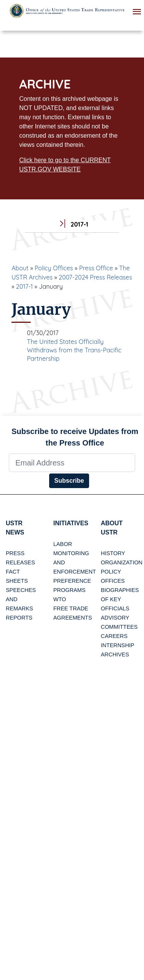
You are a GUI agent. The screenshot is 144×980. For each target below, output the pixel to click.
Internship (118, 645)
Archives (115, 654)
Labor (63, 544)
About (20, 268)
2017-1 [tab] (72, 224)
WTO (60, 599)
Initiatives (71, 523)
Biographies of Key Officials (120, 599)
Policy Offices (54, 268)
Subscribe (69, 481)
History (113, 553)
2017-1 (25, 286)
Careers (114, 636)
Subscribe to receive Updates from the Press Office (75, 437)
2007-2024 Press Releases (95, 277)
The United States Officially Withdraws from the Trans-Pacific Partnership (74, 350)
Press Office (96, 268)
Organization (122, 562)
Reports (19, 618)
